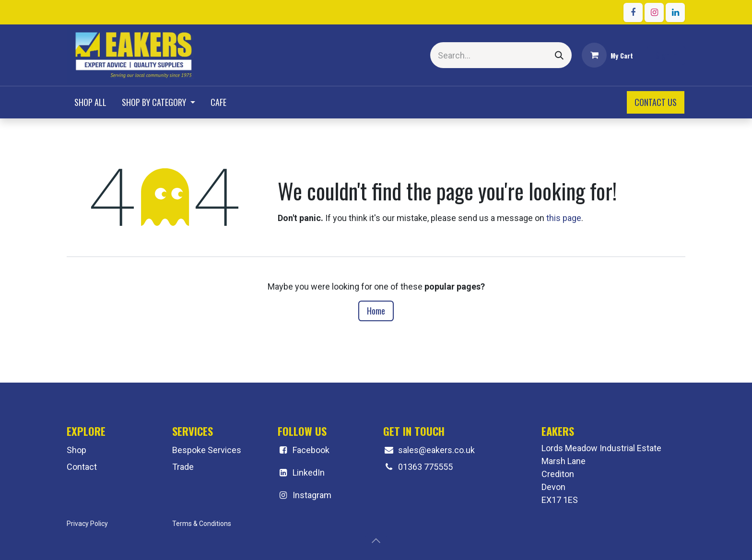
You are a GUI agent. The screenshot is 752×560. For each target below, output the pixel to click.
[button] (376, 541)
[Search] (559, 55)
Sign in (666, 55)
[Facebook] (633, 12)
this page (564, 218)
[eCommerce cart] (607, 55)
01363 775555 (425, 467)
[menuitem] (90, 102)
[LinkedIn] (675, 12)
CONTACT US (656, 102)
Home (376, 311)
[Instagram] (654, 12)
